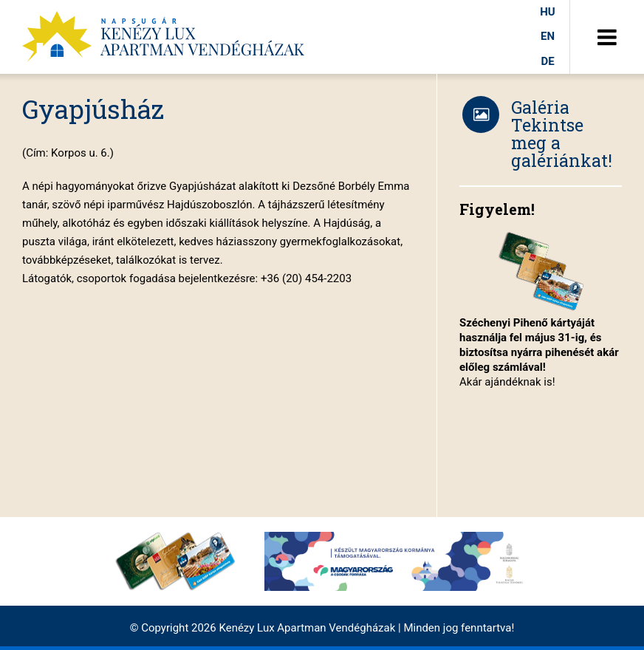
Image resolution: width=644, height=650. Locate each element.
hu (547, 12)
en (548, 36)
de (547, 61)
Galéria (540, 107)
